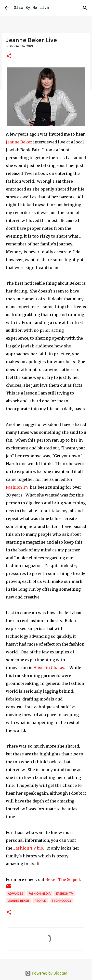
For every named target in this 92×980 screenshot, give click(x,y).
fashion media (40, 894)
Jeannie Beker (18, 901)
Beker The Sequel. (63, 879)
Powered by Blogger (46, 973)
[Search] (85, 8)
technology (61, 901)
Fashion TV (17, 487)
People (40, 901)
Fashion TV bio (28, 848)
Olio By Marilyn (31, 8)
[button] (9, 56)
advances (15, 894)
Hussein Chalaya (49, 668)
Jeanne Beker (19, 142)
